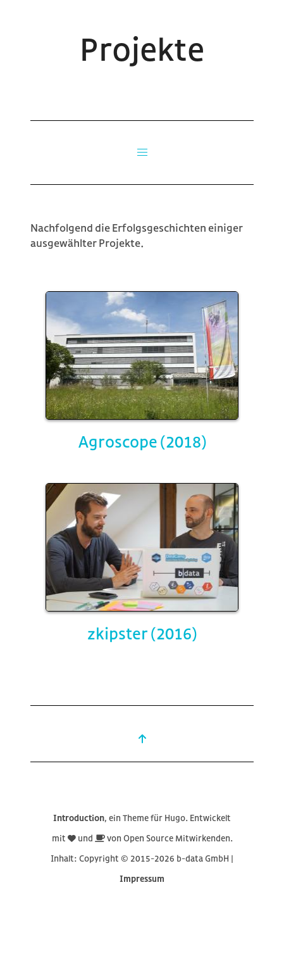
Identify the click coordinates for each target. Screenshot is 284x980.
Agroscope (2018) (142, 441)
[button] (142, 153)
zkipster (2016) (142, 633)
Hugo (175, 818)
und (86, 838)
